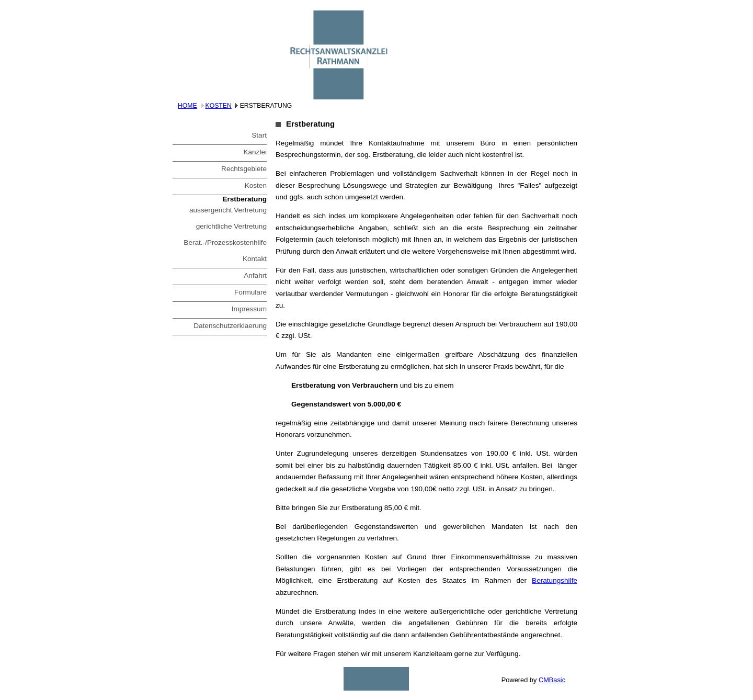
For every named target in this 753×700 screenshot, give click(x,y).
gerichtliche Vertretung (231, 226)
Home (187, 106)
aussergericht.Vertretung (228, 210)
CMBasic (552, 680)
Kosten (219, 106)
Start (259, 135)
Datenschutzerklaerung (230, 326)
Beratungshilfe (555, 580)
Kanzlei (255, 152)
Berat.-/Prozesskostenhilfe (225, 242)
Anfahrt (255, 275)
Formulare (250, 292)
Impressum (249, 309)
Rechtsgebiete (244, 169)
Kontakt (255, 259)
